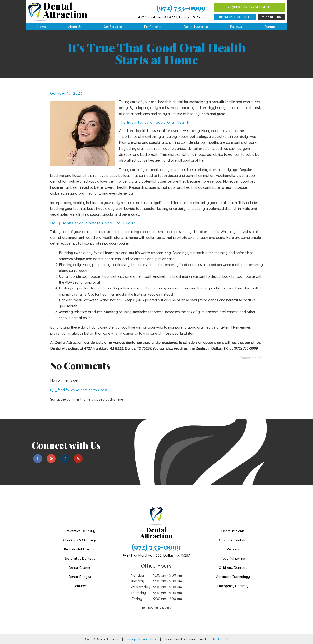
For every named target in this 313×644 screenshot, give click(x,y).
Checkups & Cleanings (80, 540)
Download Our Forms (235, 17)
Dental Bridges (80, 577)
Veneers (233, 549)
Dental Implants (233, 531)
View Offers (272, 17)
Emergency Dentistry (233, 586)
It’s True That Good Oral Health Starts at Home (157, 53)
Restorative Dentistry (80, 558)
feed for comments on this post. (79, 390)
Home (42, 27)
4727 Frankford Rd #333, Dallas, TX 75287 (172, 17)
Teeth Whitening (233, 558)
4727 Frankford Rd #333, (156, 555)
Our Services (113, 27)
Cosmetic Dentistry (233, 540)
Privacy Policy (149, 639)
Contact (270, 27)
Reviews (236, 27)
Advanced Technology (233, 577)
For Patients (153, 27)
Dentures (80, 586)
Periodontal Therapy (80, 549)
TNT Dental (220, 639)
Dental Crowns (80, 568)
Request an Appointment (249, 7)
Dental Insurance (196, 27)
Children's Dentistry (233, 568)
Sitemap (130, 639)
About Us (75, 27)
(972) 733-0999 (181, 8)
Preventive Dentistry (80, 531)
